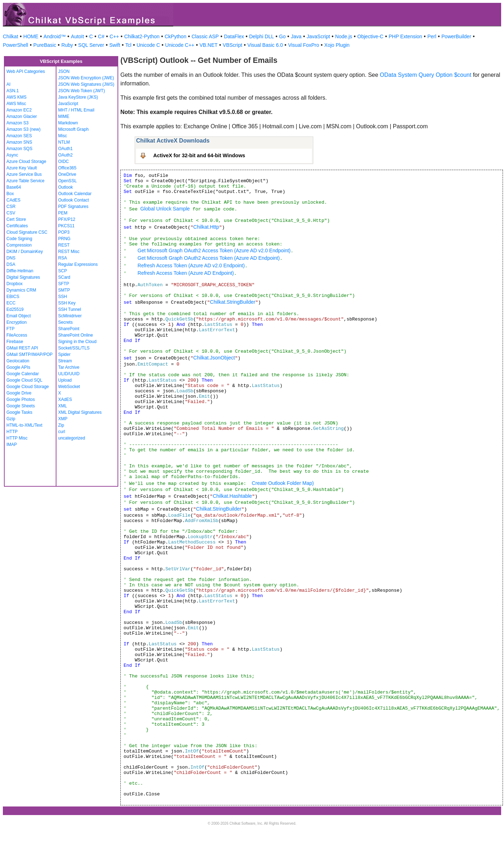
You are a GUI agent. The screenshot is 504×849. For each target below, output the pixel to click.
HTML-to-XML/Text (24, 425)
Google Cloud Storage (28, 387)
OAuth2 (66, 155)
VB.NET (209, 45)
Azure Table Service (26, 181)
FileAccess (17, 335)
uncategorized (72, 438)
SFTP (64, 284)
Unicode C (148, 45)
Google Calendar (23, 374)
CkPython (176, 36)
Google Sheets (21, 406)
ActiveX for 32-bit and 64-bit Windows (199, 155)
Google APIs (18, 367)
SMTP (64, 290)
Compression (19, 245)
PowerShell (16, 45)
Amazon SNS (19, 142)
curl (62, 432)
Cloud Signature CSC (27, 232)
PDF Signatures (73, 207)
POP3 (64, 232)
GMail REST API (22, 348)
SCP (63, 271)
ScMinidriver (70, 316)
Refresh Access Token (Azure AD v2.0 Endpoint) (191, 265)
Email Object (19, 316)
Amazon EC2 (19, 110)
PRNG (64, 239)
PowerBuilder (456, 36)
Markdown (68, 123)
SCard (64, 277)
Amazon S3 (18, 123)
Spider (64, 354)
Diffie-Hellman (20, 271)
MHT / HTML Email (76, 110)
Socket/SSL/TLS (74, 348)
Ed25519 (15, 309)
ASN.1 (13, 91)
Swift (115, 45)
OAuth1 (66, 149)
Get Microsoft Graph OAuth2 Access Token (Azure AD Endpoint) (209, 258)
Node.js (343, 36)
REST (64, 245)
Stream (65, 361)
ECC (11, 303)
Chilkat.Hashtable (233, 496)
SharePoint (69, 329)
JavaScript (318, 36)
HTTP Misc (17, 438)
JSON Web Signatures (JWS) (86, 84)
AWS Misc (16, 104)
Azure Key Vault (22, 168)
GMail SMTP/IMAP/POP (29, 354)
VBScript (233, 45)
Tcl (128, 45)
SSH (63, 297)
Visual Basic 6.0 (265, 45)
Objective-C (370, 36)
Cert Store (16, 219)
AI (8, 84)
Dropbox (14, 284)
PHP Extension (405, 36)
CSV (11, 213)
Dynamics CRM (21, 290)
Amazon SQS (19, 149)
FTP (11, 329)
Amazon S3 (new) (23, 129)
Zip (61, 425)
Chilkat (11, 36)
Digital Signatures (23, 277)
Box (10, 194)
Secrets (66, 322)
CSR (11, 207)
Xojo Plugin (337, 45)
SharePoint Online (76, 335)
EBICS (13, 297)
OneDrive (67, 174)
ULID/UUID (69, 374)
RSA (63, 258)
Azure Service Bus (24, 174)
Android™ (55, 36)
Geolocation (18, 361)
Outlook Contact (74, 200)
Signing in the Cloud (77, 342)
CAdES (13, 200)
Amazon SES (19, 136)
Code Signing (19, 239)
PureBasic (45, 45)
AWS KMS (16, 97)
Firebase (15, 342)
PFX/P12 (67, 219)
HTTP (12, 432)
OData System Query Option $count (425, 75)
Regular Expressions (78, 264)
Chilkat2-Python (142, 36)
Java (296, 36)
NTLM (64, 142)
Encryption (17, 322)
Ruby (67, 45)
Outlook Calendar (75, 194)
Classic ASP (205, 36)
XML (63, 406)
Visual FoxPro (303, 45)
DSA (11, 264)
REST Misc (69, 252)
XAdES (65, 399)
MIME (64, 116)
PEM (63, 213)
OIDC (64, 162)
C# (101, 36)
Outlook (66, 187)
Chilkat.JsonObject (214, 358)
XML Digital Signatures (80, 412)
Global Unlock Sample (165, 209)
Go (282, 36)
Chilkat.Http (206, 227)
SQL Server (91, 45)
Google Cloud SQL (24, 380)
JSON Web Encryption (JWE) (86, 78)
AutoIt (78, 36)
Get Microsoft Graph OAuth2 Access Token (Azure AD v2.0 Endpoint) (214, 250)
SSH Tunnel (70, 309)
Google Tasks (19, 412)
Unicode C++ (180, 45)
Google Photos (21, 399)
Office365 (67, 168)
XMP (63, 419)
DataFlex (234, 36)
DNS (11, 258)
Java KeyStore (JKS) (78, 97)
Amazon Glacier (22, 116)
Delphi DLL (261, 36)
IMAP (12, 445)
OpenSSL (68, 181)
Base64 (14, 187)
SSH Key (67, 303)
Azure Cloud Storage (26, 162)
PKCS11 (66, 226)
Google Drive (19, 393)
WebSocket (69, 387)
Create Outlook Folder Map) (283, 483)
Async (12, 155)
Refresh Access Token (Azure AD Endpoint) (186, 273)
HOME (31, 36)
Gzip (11, 419)
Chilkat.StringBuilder (233, 302)
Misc (63, 136)
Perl (432, 36)
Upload (65, 380)
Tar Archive (69, 367)
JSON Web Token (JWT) (82, 91)
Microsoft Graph (73, 129)
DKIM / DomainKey (25, 252)
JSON (64, 71)
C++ (114, 36)
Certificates (17, 226)
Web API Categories (26, 71)
